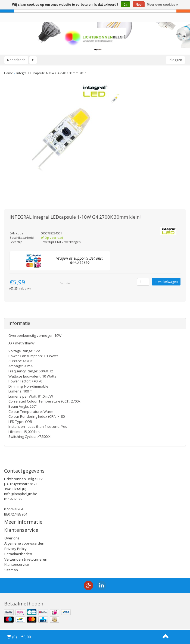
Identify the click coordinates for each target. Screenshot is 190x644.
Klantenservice (17, 564)
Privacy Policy (15, 549)
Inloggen (175, 60)
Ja (125, 5)
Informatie (19, 323)
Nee (139, 5)
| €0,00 (19, 637)
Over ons (12, 538)
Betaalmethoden (18, 554)
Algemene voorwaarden (24, 543)
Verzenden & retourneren (26, 559)
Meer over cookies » (162, 5)
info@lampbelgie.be (21, 494)
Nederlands (16, 60)
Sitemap (11, 570)
